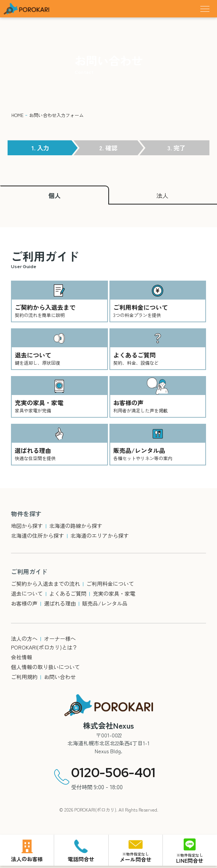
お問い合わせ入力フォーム (56, 115)
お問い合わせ (60, 677)
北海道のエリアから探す (100, 535)
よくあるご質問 (68, 593)
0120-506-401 (113, 772)
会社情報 (22, 657)
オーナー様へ (60, 639)
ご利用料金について (110, 584)
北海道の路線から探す (76, 526)
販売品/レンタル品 (105, 603)
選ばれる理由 (60, 603)
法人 (162, 195)
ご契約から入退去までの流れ (45, 584)
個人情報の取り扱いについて (45, 667)
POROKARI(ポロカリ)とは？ (44, 647)
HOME (17, 115)
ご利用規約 (24, 677)
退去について (27, 593)
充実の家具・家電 (114, 593)
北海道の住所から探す (37, 535)
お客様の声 (24, 603)
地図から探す (27, 526)
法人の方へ (24, 639)
